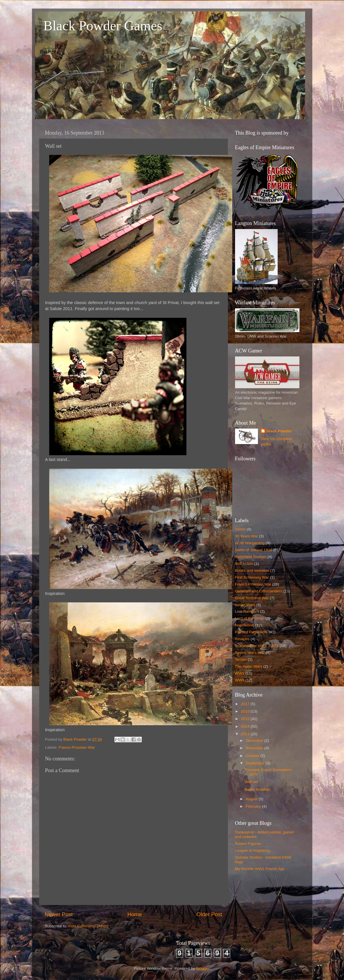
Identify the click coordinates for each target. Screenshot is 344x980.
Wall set (251, 782)
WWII (240, 680)
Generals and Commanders (259, 591)
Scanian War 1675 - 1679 (257, 646)
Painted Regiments (251, 632)
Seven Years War (250, 653)
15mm (240, 529)
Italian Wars (245, 605)
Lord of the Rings (250, 618)
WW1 (240, 673)
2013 (246, 734)
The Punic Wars (249, 666)
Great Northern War (252, 598)
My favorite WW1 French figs (260, 869)
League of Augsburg (252, 850)
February (254, 806)
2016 (246, 711)
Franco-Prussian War (77, 747)
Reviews (242, 639)
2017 (246, 704)
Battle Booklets (257, 789)
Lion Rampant (247, 611)
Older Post (209, 914)
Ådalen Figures (248, 844)
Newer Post (59, 914)
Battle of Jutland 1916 (254, 550)
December (255, 741)
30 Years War (247, 536)
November (255, 748)
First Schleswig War (252, 577)
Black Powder (279, 431)
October (253, 756)
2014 (246, 726)
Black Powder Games (103, 26)
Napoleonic (245, 625)
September (256, 763)
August (252, 799)
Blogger (203, 968)
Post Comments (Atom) (88, 926)
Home (135, 914)
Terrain (241, 659)
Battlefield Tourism (251, 557)
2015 (246, 719)
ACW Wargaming (250, 543)
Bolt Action (244, 564)
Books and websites (252, 570)
